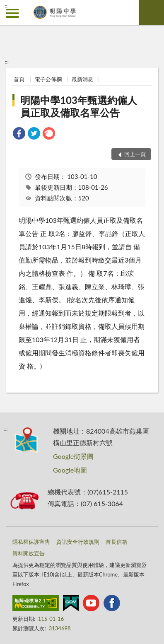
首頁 (19, 79)
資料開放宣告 (29, 553)
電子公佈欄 (48, 79)
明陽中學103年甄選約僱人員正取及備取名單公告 (79, 106)
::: (7, 6)
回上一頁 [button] (135, 154)
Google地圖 (70, 470)
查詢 (152, 12)
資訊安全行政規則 (78, 542)
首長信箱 (116, 542)
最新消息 (82, 79)
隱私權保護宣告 (31, 542)
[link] (19, 134)
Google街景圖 (73, 456)
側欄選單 (12, 13)
